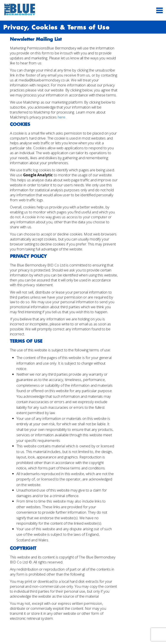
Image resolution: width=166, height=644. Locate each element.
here (62, 117)
